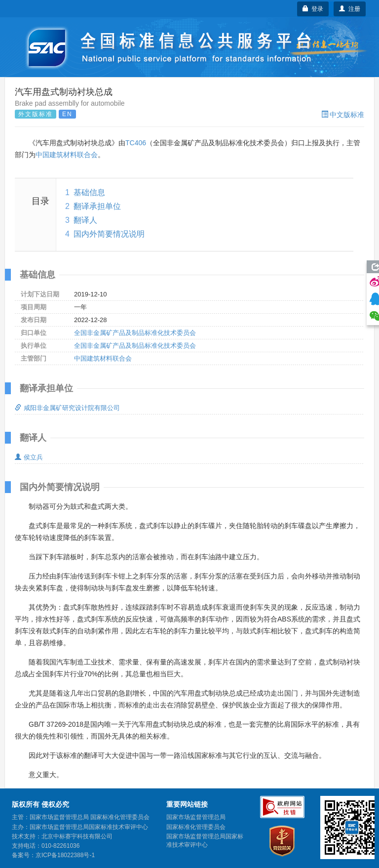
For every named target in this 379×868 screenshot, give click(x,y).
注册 (350, 9)
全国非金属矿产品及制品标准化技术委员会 (135, 333)
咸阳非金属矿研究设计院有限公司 (67, 408)
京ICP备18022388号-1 (65, 855)
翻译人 (85, 220)
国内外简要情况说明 (109, 234)
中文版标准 (343, 115)
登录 (313, 9)
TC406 (136, 143)
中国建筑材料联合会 (67, 155)
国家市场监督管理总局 (196, 817)
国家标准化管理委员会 (196, 827)
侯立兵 (29, 457)
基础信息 (89, 192)
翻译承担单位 (97, 206)
